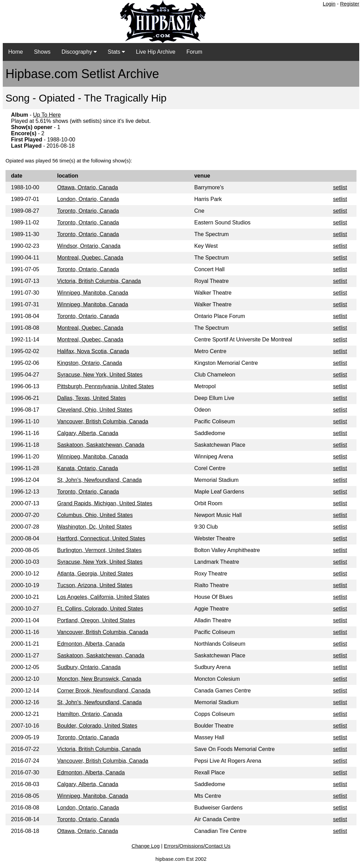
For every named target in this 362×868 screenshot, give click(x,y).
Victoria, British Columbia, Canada (99, 281)
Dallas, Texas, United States (92, 398)
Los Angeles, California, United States (103, 597)
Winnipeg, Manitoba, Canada (93, 293)
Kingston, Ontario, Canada (90, 363)
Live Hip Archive (156, 52)
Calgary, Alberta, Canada (88, 433)
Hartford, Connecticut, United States (101, 538)
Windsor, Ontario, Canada (89, 246)
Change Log (146, 846)
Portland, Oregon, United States (96, 620)
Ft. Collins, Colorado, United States (100, 609)
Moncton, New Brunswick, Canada (99, 679)
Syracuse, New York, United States (100, 375)
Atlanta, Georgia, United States (95, 574)
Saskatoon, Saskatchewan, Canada (101, 445)
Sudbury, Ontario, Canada (89, 667)
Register (350, 4)
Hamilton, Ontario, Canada (90, 714)
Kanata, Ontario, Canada (88, 468)
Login (329, 4)
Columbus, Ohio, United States (95, 515)
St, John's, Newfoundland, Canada (99, 480)
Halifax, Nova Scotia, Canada (93, 351)
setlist (340, 187)
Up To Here (47, 115)
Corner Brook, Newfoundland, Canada (104, 691)
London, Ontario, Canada (88, 199)
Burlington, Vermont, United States (99, 550)
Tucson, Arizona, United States (95, 585)
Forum (194, 52)
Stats (116, 52)
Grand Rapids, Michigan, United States (105, 503)
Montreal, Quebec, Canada (90, 258)
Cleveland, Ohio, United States (95, 410)
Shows (42, 52)
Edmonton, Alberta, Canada (91, 644)
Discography (79, 52)
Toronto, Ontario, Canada (88, 211)
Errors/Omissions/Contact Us (197, 846)
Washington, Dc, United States (94, 527)
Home (16, 52)
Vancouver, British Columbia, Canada (103, 421)
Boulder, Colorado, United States (97, 726)
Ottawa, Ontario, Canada (88, 187)
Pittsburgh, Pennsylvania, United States (105, 386)
